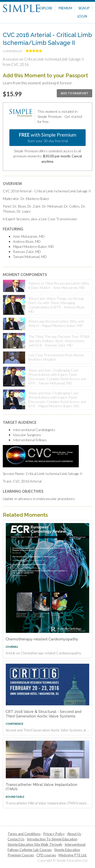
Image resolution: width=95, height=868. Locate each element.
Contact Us (16, 839)
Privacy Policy (54, 834)
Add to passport (74, 93)
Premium (65, 8)
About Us (74, 834)
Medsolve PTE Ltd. (73, 855)
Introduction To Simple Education (52, 839)
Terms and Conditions (24, 834)
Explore (46, 8)
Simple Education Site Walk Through (35, 844)
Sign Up (84, 8)
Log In (82, 16)
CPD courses (46, 855)
